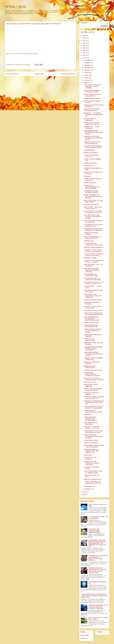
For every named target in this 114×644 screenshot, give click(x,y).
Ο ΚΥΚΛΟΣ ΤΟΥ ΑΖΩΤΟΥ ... (92, 205)
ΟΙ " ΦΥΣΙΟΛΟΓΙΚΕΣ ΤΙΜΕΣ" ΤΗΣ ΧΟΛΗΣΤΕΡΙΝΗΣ (98, 518)
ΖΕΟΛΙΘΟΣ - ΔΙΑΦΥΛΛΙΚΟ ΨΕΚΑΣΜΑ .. (92, 363)
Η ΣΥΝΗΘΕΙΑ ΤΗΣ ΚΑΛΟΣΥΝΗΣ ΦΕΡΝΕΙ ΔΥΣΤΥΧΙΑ (93, 225)
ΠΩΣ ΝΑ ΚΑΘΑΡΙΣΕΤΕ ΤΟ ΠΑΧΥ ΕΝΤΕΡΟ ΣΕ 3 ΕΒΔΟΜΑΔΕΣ (93, 407)
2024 (84, 40)
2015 (84, 495)
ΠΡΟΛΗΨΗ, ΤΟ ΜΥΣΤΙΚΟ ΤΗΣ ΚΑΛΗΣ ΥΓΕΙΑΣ (93, 307)
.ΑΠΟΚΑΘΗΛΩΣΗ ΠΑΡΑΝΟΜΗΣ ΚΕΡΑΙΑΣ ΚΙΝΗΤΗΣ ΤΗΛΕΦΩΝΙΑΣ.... (93, 348)
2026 (84, 35)
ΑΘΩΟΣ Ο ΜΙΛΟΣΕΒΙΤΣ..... (92, 443)
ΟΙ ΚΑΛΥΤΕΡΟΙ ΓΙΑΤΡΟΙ (91, 440)
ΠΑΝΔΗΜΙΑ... (88, 176)
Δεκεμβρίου (88, 60)
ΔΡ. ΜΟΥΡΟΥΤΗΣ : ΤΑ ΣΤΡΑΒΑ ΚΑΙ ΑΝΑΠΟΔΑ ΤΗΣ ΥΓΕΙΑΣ (93, 212)
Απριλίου (87, 80)
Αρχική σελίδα (39, 74)
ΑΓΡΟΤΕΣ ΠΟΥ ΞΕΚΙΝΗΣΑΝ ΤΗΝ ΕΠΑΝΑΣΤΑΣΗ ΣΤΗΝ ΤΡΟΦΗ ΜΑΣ (94, 403)
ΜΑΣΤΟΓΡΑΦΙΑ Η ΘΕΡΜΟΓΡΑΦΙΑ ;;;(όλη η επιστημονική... (94, 446)
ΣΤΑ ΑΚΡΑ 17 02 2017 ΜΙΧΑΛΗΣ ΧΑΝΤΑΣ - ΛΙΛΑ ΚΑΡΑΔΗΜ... (93, 251)
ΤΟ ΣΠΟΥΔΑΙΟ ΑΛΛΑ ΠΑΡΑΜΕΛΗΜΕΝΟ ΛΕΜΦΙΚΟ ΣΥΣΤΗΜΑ (93, 436)
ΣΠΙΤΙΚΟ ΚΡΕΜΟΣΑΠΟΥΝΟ (92, 99)
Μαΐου (86, 78)
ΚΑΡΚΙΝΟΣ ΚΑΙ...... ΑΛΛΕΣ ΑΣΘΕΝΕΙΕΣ (92, 128)
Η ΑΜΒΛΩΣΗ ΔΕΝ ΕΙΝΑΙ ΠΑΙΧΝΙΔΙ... (91, 234)
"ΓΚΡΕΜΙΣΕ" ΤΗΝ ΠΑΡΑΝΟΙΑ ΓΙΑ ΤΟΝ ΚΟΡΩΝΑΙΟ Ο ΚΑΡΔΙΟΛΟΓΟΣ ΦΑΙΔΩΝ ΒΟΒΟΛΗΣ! (98, 558)
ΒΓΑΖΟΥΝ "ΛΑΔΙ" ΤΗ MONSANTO (90, 119)
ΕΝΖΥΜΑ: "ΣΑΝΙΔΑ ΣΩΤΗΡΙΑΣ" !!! (94, 247)
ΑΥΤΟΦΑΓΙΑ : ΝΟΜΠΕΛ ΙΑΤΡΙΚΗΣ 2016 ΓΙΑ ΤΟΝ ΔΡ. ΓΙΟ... (94, 398)
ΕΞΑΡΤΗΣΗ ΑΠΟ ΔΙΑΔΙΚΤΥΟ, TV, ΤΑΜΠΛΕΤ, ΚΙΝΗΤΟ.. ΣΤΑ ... (94, 283)
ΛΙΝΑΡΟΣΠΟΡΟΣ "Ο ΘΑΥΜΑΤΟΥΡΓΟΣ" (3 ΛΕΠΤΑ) (93, 411)
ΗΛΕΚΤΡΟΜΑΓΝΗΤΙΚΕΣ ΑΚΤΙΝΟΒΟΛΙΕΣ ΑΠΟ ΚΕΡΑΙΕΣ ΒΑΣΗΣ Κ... (94, 132)
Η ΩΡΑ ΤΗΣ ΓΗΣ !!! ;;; (90, 166)
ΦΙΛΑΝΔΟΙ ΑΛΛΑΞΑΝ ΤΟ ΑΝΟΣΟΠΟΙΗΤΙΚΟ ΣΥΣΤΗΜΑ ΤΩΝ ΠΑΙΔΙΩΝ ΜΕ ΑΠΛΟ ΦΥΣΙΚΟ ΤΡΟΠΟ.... (97, 570)
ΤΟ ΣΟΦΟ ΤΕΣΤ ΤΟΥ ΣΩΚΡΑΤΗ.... (90, 458)
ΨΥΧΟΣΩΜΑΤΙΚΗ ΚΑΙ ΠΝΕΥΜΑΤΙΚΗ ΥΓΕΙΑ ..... (92, 275)
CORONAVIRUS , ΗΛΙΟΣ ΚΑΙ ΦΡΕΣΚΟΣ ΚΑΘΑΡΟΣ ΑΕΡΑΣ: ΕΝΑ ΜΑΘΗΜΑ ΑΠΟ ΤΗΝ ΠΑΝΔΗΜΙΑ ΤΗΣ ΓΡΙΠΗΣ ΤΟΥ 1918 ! (97, 543)
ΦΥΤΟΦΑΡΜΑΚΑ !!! (89, 150)
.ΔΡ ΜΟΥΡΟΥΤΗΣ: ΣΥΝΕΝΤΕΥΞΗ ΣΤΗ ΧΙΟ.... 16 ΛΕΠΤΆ (94, 261)
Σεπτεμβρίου (88, 68)
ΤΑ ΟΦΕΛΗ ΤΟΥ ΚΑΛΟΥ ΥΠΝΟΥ (93, 311)
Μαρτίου (87, 83)
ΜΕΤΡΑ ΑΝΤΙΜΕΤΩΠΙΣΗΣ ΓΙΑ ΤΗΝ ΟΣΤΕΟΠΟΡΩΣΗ (92, 238)
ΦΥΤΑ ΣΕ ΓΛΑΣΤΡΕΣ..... (91, 382)
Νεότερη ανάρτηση (12, 74)
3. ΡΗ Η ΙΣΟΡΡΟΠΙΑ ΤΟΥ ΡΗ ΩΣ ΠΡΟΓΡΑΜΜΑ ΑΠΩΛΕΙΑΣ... (93, 432)
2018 (84, 55)
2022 (84, 45)
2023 (84, 43)
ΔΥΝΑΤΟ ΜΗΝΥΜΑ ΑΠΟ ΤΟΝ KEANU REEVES (92, 95)
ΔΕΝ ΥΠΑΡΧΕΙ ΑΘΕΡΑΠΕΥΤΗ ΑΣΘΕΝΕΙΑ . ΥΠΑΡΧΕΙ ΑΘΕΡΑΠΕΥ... (93, 86)
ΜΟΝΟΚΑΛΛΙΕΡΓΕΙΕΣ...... (91, 163)
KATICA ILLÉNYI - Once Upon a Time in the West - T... (93, 208)
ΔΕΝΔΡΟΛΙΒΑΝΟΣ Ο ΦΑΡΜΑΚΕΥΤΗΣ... (90, 367)
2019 (84, 53)
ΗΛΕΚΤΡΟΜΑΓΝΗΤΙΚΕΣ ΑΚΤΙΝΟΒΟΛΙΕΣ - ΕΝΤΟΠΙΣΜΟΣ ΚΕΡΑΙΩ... (92, 319)
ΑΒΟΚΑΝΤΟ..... (88, 415)
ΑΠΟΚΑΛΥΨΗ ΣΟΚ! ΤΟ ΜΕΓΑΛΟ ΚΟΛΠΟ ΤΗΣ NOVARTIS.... (93, 255)
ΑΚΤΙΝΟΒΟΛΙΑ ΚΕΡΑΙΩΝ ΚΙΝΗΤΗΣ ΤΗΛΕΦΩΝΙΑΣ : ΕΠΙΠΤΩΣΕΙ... (92, 270)
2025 (84, 38)
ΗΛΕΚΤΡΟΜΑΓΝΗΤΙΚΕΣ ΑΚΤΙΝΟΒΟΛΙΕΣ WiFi (91, 326)
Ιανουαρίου (88, 489)
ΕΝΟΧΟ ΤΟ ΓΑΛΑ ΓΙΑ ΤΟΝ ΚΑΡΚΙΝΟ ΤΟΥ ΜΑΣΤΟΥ (92, 123)
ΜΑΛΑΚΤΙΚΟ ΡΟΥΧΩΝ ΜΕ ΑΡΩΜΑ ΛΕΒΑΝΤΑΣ (92, 110)
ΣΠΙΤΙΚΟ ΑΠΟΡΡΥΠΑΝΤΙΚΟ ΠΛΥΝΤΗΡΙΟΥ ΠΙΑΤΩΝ (92, 91)
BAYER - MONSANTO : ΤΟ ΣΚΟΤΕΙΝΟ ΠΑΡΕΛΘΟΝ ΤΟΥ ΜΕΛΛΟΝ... (93, 196)
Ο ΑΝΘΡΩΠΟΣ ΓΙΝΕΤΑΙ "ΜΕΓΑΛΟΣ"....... (91, 386)
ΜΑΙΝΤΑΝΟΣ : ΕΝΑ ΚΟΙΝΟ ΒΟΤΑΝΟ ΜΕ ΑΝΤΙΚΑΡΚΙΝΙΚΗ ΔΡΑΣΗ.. (93, 138)
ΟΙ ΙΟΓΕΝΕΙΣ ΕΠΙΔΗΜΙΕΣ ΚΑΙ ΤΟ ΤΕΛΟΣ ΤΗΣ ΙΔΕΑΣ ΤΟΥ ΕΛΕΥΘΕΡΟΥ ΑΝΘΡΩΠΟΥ (98, 607)
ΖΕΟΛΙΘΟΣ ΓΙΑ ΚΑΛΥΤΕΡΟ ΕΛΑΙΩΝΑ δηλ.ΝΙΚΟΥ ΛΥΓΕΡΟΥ (94, 379)
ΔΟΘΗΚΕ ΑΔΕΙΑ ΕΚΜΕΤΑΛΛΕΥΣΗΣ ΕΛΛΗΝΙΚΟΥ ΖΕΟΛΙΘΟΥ (92, 374)
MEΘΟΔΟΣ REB (89, 241)
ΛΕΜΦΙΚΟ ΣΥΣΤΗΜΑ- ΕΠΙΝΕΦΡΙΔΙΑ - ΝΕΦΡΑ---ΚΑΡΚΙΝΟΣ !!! (92, 463)
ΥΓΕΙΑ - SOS (15, 7)
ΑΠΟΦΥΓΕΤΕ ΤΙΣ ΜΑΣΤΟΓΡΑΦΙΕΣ (89, 340)
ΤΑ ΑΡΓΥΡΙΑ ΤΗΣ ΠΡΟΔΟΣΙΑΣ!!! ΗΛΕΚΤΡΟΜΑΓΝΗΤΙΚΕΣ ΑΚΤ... (94, 314)
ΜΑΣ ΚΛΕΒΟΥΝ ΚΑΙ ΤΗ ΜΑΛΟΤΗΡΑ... (91, 423)
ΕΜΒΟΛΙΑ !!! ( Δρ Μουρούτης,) (93, 479)
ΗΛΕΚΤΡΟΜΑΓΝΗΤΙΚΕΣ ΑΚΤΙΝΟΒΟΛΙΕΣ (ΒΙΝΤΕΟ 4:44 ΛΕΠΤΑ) (93, 354)
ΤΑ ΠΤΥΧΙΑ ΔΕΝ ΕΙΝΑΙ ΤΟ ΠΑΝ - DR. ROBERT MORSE (93, 472)
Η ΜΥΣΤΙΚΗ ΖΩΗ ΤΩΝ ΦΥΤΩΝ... (93, 370)
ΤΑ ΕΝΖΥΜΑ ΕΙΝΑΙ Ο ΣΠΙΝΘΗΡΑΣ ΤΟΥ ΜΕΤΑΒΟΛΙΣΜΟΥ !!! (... (91, 419)
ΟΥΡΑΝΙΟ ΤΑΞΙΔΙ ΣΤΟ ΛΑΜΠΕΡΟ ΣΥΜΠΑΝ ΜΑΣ (94, 359)
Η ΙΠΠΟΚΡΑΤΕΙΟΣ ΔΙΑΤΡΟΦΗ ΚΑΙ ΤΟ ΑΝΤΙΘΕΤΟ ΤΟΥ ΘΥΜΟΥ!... (93, 331)
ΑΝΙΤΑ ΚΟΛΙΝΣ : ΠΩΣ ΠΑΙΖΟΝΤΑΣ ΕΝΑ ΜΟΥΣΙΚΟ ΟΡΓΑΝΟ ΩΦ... (93, 296)
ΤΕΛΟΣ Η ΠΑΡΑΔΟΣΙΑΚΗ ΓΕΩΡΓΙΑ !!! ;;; (91, 156)
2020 (84, 50)
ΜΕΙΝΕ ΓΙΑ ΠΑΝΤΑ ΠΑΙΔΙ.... (92, 323)
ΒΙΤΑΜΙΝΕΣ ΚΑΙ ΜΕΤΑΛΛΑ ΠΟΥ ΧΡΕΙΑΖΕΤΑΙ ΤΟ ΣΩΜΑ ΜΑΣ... (93, 229)
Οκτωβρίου (88, 65)
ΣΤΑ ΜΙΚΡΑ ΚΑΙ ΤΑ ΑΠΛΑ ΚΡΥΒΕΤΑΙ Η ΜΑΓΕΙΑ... (91, 192)
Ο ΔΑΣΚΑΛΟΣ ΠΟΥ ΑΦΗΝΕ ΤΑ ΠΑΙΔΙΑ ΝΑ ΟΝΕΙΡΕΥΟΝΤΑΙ (93, 147)
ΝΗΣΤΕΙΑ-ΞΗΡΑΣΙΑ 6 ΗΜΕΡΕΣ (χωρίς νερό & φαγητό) (93, 390)
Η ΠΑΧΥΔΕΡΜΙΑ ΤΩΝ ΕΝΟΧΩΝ (93, 300)
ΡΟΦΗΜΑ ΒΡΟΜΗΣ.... (90, 183)
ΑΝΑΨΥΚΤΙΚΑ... (89, 455)
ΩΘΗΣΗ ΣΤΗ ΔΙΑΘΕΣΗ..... (91, 153)
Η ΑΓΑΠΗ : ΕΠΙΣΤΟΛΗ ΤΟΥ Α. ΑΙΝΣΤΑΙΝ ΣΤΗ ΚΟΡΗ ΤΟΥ (92, 482)
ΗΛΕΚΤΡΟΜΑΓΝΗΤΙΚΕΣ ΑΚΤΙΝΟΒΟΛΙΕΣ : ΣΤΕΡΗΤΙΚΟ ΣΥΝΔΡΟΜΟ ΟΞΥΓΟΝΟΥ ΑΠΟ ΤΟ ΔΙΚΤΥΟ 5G (94, 596)
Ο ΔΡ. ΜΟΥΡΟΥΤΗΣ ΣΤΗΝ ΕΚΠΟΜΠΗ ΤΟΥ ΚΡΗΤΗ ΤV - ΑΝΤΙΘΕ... (93, 217)
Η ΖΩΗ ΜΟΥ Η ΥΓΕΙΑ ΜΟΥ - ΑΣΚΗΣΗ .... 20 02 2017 (92, 428)
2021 (84, 48)
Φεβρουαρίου (88, 486)
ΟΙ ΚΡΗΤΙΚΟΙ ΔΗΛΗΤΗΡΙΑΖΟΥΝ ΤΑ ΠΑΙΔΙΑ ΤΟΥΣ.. (93, 221)
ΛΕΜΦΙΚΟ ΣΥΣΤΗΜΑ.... (91, 258)
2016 (84, 492)
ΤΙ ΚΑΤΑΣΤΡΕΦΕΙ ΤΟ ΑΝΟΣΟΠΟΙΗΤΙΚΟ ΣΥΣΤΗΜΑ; (93, 244)
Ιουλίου (86, 73)
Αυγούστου (88, 70)
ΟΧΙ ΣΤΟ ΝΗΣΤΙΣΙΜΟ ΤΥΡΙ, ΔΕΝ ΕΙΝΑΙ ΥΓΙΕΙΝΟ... (93, 201)
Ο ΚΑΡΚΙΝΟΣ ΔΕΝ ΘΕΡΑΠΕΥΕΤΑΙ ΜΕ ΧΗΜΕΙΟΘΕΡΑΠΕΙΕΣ (94, 531)
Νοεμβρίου (87, 63)
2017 (84, 58)
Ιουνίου (86, 75)
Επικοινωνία (84, 638)
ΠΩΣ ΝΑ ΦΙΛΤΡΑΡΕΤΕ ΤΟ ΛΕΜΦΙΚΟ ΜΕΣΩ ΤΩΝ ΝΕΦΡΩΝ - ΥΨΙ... (91, 451)
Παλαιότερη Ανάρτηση (68, 74)
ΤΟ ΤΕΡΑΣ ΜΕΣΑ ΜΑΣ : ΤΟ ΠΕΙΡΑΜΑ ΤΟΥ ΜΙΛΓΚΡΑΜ (92, 279)
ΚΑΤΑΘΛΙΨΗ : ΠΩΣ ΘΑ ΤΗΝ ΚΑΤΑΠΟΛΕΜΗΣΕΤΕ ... (92, 143)
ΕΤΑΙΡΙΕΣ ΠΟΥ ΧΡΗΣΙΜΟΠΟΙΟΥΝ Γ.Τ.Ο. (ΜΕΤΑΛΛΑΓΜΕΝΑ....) (92, 187)
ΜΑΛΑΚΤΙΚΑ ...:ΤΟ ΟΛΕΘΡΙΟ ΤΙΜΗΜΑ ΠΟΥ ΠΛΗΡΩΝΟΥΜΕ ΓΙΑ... (93, 115)
